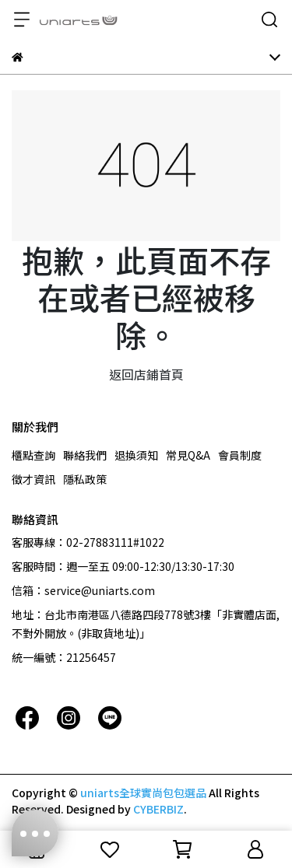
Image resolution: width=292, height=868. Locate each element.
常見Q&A (188, 455)
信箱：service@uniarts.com (83, 590)
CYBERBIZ (158, 809)
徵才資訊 (33, 479)
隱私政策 (85, 479)
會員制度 (240, 455)
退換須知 (136, 455)
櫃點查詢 (33, 455)
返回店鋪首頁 (146, 374)
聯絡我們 (85, 455)
